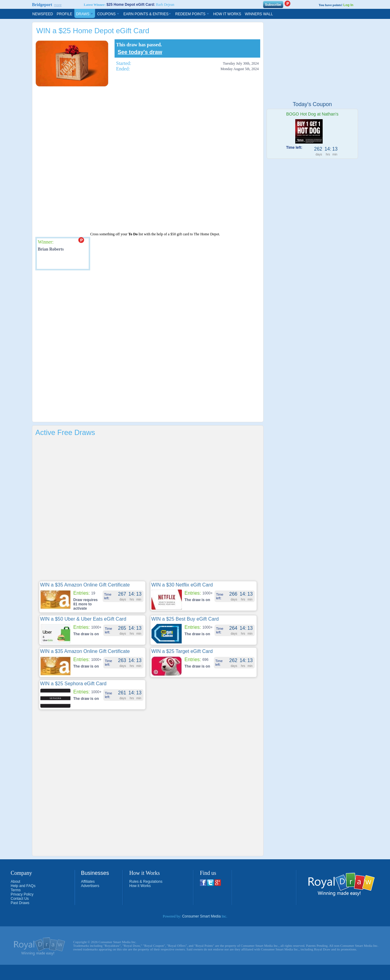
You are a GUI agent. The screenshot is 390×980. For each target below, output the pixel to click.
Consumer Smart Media (202, 916)
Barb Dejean (165, 5)
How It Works (227, 14)
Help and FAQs (23, 886)
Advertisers (90, 886)
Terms (16, 890)
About (15, 882)
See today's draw (140, 52)
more (58, 5)
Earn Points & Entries (147, 14)
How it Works (140, 886)
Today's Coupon (312, 104)
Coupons (108, 14)
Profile (64, 14)
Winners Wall (259, 14)
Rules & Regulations (146, 882)
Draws (85, 14)
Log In (348, 5)
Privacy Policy (22, 894)
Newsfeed (43, 14)
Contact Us (20, 899)
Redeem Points (192, 14)
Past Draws (20, 903)
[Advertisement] (69, 159)
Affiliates (88, 882)
